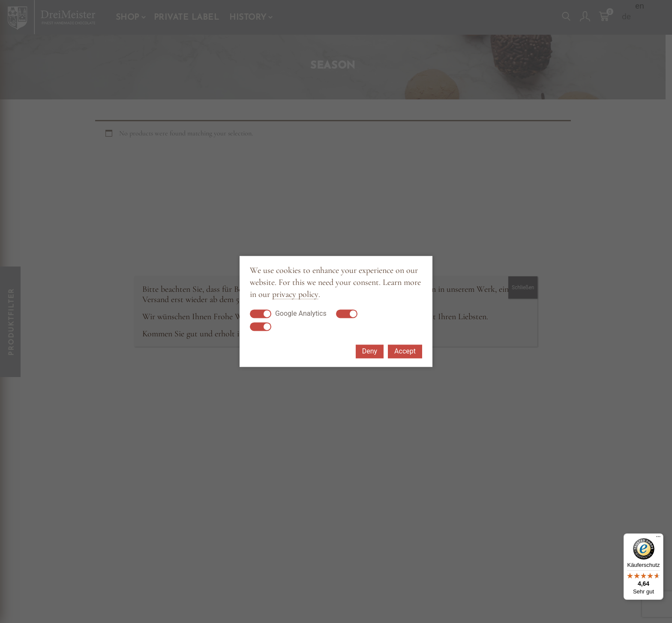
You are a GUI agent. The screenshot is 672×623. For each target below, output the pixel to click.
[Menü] (658, 539)
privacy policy (295, 295)
